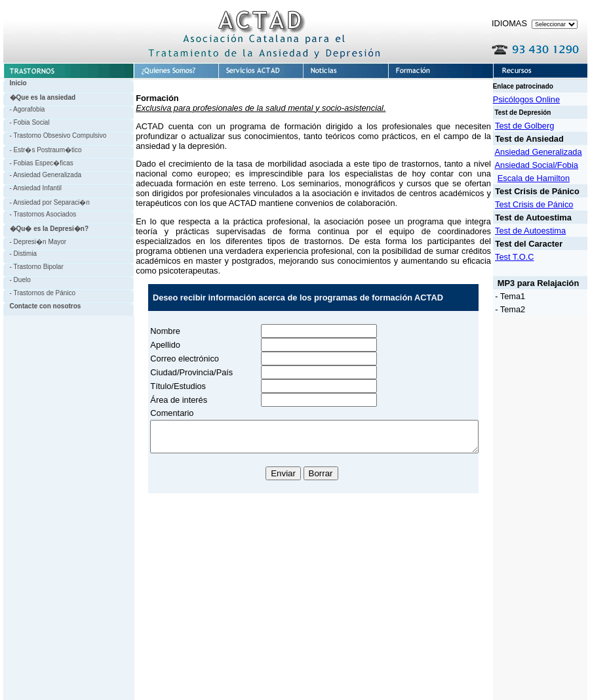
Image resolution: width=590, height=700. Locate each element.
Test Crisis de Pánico (542, 204)
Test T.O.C (523, 257)
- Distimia (20, 254)
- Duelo (17, 280)
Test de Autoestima (539, 231)
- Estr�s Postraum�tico (43, 150)
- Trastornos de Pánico (40, 293)
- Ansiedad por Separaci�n (47, 202)
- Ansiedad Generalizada (43, 175)
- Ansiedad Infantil (33, 188)
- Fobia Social (27, 122)
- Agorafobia (24, 109)
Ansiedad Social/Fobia (544, 165)
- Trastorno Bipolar (33, 267)
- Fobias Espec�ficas (38, 163)
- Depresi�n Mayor (35, 242)
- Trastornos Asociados (40, 214)
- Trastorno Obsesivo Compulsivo (55, 135)
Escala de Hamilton (542, 178)
